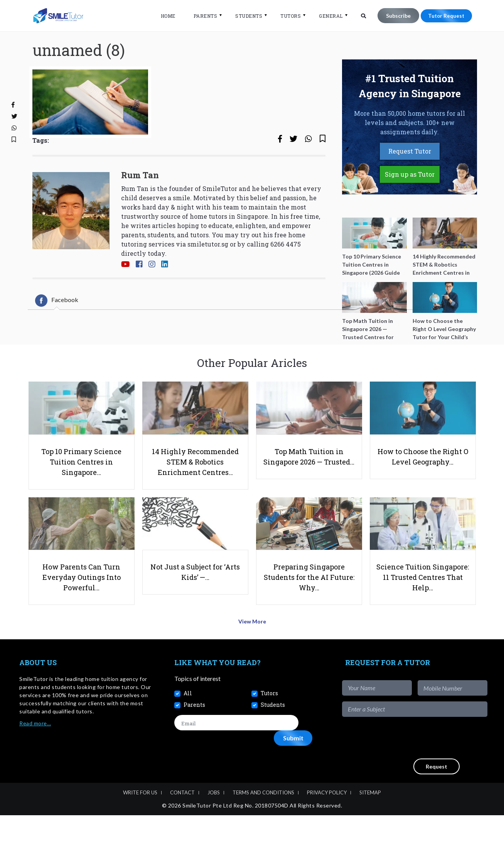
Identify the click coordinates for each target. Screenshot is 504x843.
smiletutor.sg (208, 265)
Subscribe (395, 16)
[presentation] (429, 765)
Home (165, 16)
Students (245, 16)
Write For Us (140, 821)
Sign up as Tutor (410, 195)
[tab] (57, 322)
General (327, 16)
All (188, 721)
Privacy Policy (327, 821)
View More (252, 651)
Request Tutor (410, 172)
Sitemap (370, 821)
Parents (202, 16)
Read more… (35, 751)
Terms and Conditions (263, 821)
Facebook (57, 322)
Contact (182, 821)
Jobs (214, 821)
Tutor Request (445, 16)
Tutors (287, 16)
